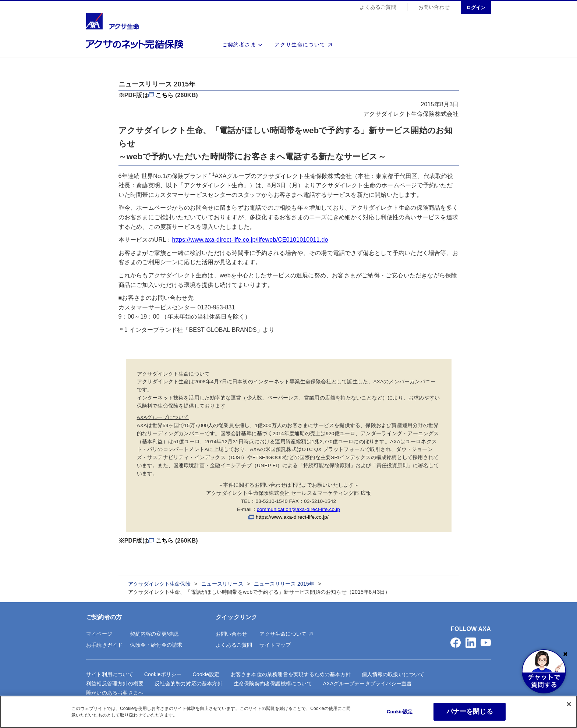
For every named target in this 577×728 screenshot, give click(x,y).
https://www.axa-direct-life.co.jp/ (292, 517)
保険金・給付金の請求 (156, 645)
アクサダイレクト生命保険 (159, 584)
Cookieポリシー (163, 674)
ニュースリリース (222, 584)
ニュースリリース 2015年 (284, 584)
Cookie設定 (206, 674)
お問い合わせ (434, 7)
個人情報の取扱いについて (393, 674)
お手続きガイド (104, 645)
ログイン (476, 8)
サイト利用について (110, 674)
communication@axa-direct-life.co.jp (298, 509)
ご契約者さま (239, 45)
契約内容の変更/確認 (154, 634)
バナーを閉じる (470, 711)
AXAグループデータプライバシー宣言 (368, 683)
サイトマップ (275, 645)
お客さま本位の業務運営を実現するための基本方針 (291, 674)
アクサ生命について (300, 45)
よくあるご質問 (378, 7)
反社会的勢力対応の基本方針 (189, 683)
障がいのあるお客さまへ (115, 693)
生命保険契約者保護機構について (273, 683)
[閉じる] (569, 704)
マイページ (99, 634)
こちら (165, 95)
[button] (456, 643)
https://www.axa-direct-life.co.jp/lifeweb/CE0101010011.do (250, 240)
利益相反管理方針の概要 (115, 683)
